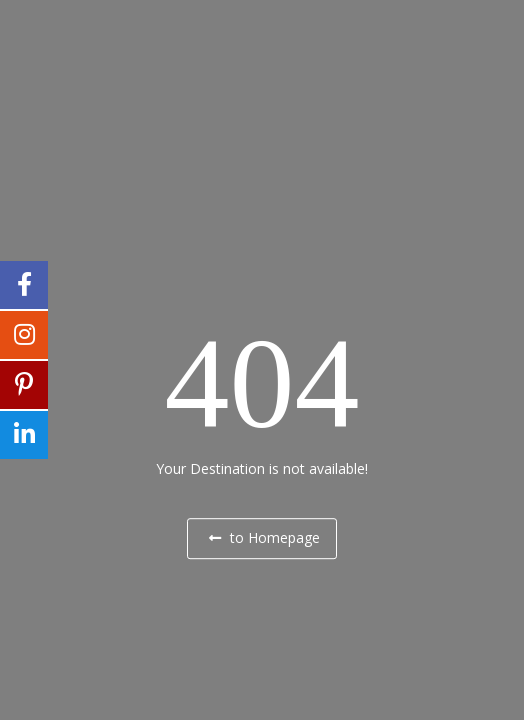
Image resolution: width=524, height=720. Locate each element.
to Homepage (264, 537)
